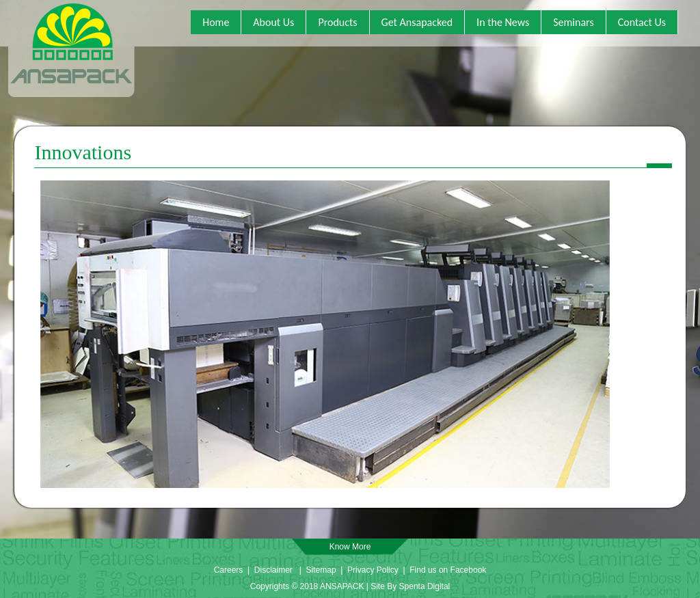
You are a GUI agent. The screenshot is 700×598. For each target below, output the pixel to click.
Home (216, 22)
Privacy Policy (374, 570)
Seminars (573, 22)
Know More (350, 547)
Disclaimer (273, 570)
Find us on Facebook (448, 570)
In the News (503, 22)
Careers (229, 570)
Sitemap (321, 570)
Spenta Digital (425, 586)
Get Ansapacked (417, 22)
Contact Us (642, 22)
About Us (273, 22)
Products (337, 22)
